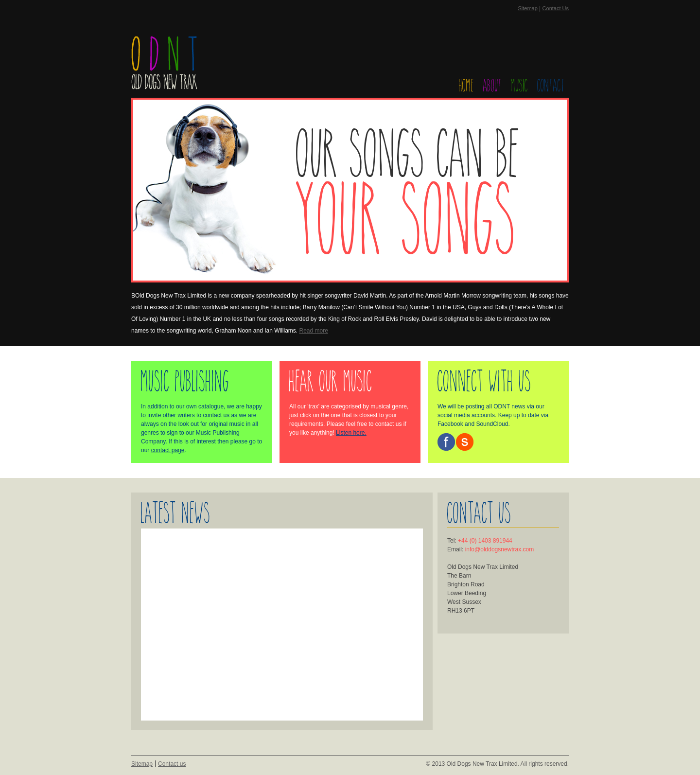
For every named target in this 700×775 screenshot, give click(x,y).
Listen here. (351, 433)
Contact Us (556, 8)
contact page (168, 450)
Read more (314, 331)
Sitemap (527, 8)
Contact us (172, 764)
